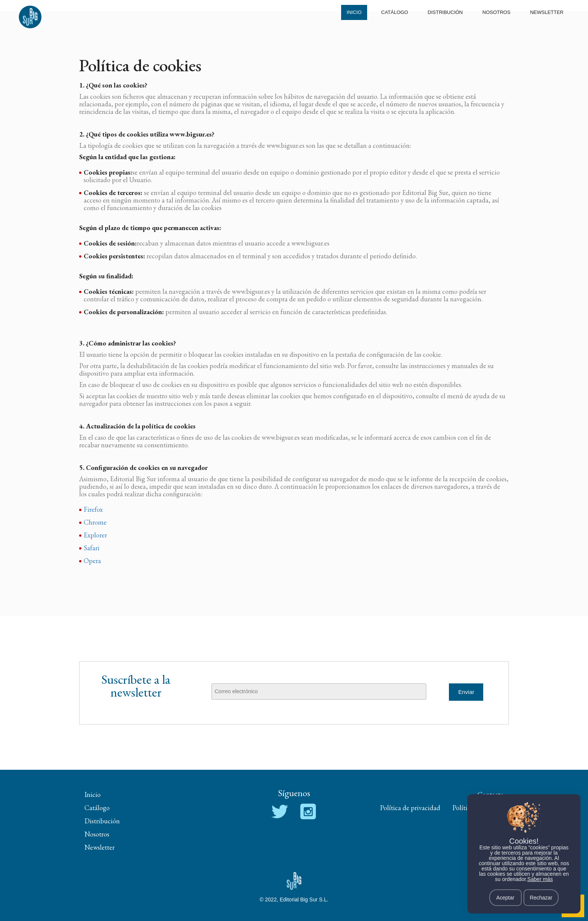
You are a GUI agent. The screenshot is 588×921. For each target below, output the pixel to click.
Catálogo (394, 12)
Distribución (445, 12)
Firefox (93, 509)
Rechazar (541, 898)
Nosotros (496, 12)
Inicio (354, 12)
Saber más (540, 879)
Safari (92, 548)
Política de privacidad (410, 808)
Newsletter (547, 12)
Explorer (95, 535)
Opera (92, 561)
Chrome (95, 522)
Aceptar (505, 898)
